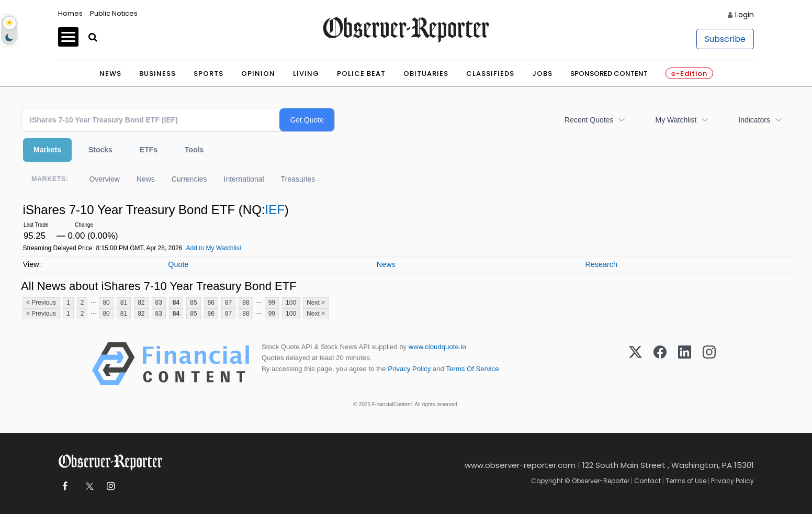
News (110, 74)
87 (228, 303)
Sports (208, 74)
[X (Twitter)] (635, 364)
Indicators (754, 120)
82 (141, 303)
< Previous (41, 303)
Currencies (189, 179)
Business (157, 74)
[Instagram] (709, 364)
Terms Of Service (472, 369)
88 (246, 303)
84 (176, 303)
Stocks (100, 150)
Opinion (258, 74)
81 (124, 303)
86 (211, 303)
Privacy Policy (409, 369)
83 (159, 303)
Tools (194, 150)
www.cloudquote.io (437, 347)
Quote (178, 264)
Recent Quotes (589, 120)
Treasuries (298, 179)
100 (291, 303)
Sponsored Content (609, 74)
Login (745, 15)
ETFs (149, 150)
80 (106, 303)
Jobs (542, 74)
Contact (647, 481)
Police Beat (361, 74)
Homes (70, 13)
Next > (316, 303)
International (244, 179)
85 (193, 303)
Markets (47, 150)
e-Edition (689, 74)
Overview (104, 179)
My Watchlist (676, 120)
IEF (274, 210)
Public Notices (114, 13)
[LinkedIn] (685, 364)
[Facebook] (660, 364)
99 (272, 303)
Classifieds (490, 74)
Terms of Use (686, 481)
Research (601, 264)
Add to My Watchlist (213, 248)
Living (306, 74)
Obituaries (426, 74)
